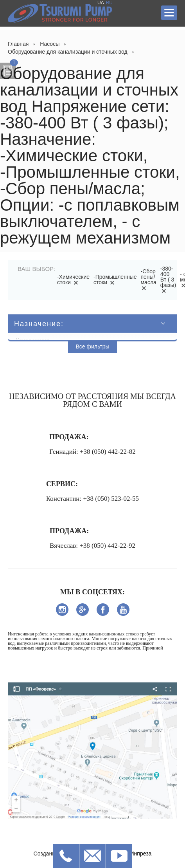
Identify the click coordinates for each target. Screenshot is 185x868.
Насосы (50, 44)
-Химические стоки (73, 280)
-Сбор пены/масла (148, 280)
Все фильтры (93, 346)
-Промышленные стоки (115, 280)
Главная (18, 44)
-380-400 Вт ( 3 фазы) (168, 280)
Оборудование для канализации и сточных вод (68, 52)
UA (101, 3)
